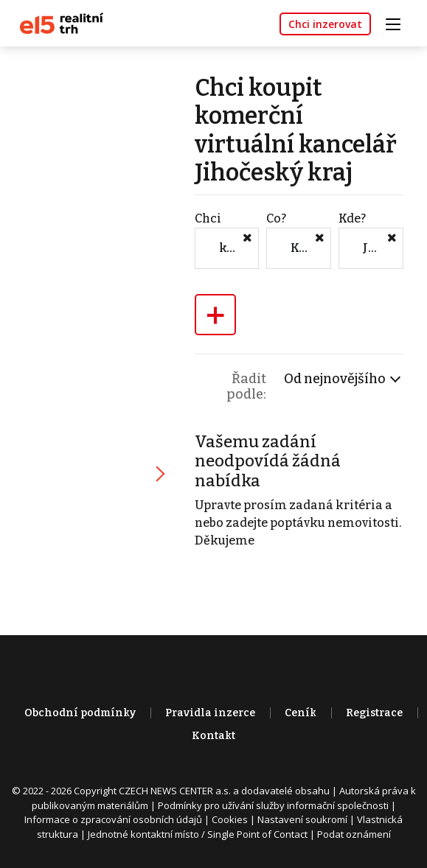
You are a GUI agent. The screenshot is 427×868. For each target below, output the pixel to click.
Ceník (301, 713)
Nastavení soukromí (302, 819)
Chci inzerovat (325, 24)
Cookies (230, 819)
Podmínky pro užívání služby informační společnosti (273, 805)
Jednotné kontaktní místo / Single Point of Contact (198, 834)
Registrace (374, 713)
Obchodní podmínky (80, 713)
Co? (276, 218)
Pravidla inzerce (210, 713)
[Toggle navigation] (398, 22)
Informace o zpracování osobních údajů (113, 819)
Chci (208, 218)
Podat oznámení (354, 834)
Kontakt (213, 736)
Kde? (352, 218)
